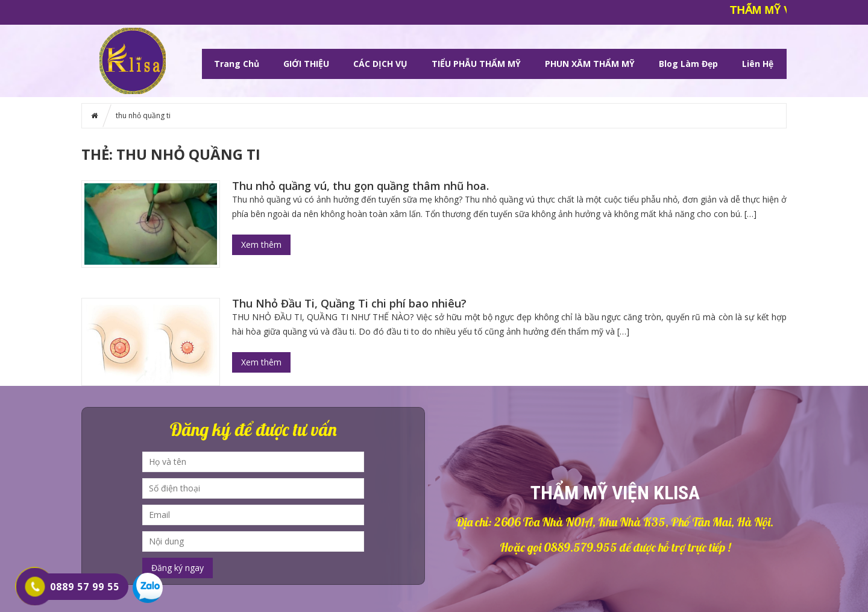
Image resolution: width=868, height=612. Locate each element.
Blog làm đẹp (688, 64)
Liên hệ (758, 64)
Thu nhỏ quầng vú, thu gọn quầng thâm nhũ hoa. (360, 186)
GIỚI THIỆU (306, 64)
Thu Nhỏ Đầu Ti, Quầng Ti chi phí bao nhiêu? (349, 303)
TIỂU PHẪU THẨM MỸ (476, 64)
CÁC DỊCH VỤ (380, 64)
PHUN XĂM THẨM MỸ (590, 64)
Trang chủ (237, 64)
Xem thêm (261, 244)
